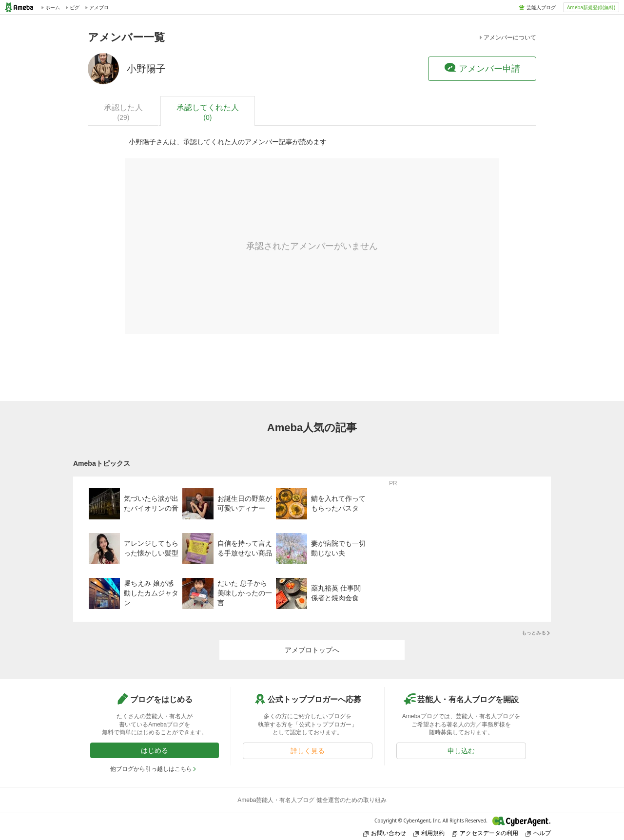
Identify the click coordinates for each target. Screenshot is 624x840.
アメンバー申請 (482, 68)
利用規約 (429, 833)
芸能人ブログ (541, 7)
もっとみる (536, 633)
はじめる (155, 750)
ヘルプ (538, 833)
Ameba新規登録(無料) (591, 7)
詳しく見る (308, 751)
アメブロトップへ (312, 650)
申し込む (461, 751)
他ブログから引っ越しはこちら (154, 769)
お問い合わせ (385, 833)
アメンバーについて (507, 38)
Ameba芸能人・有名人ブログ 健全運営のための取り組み (312, 800)
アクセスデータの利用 (485, 833)
